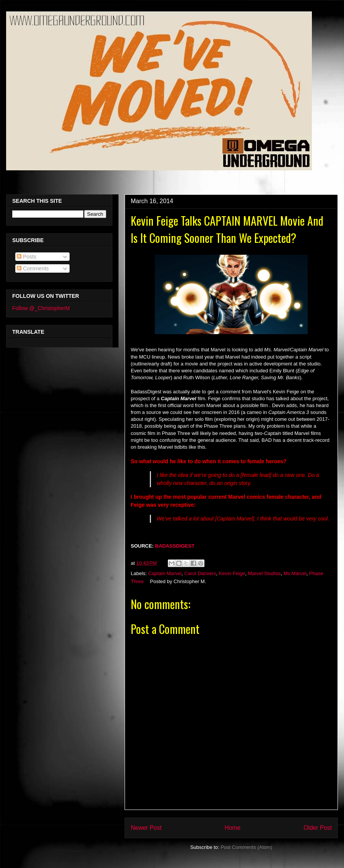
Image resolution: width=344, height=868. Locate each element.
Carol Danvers (200, 573)
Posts (27, 257)
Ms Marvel (295, 573)
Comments (33, 268)
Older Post (318, 828)
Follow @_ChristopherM (41, 308)
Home (233, 828)
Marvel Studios (264, 573)
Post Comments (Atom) (246, 847)
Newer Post (146, 828)
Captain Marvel (165, 573)
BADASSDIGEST (176, 546)
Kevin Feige (232, 573)
